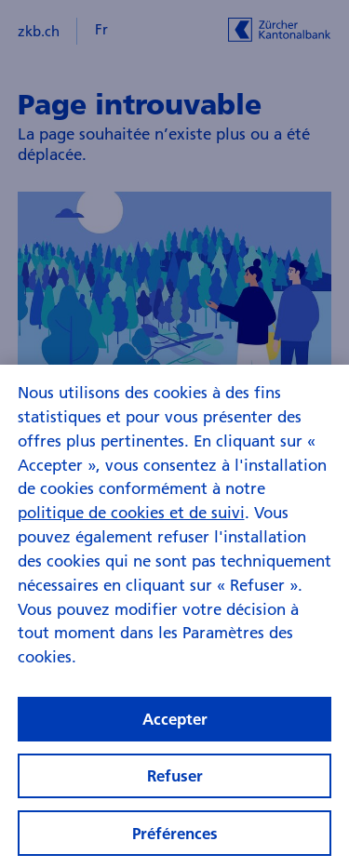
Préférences (175, 841)
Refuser (175, 785)
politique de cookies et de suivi (131, 521)
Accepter (175, 727)
